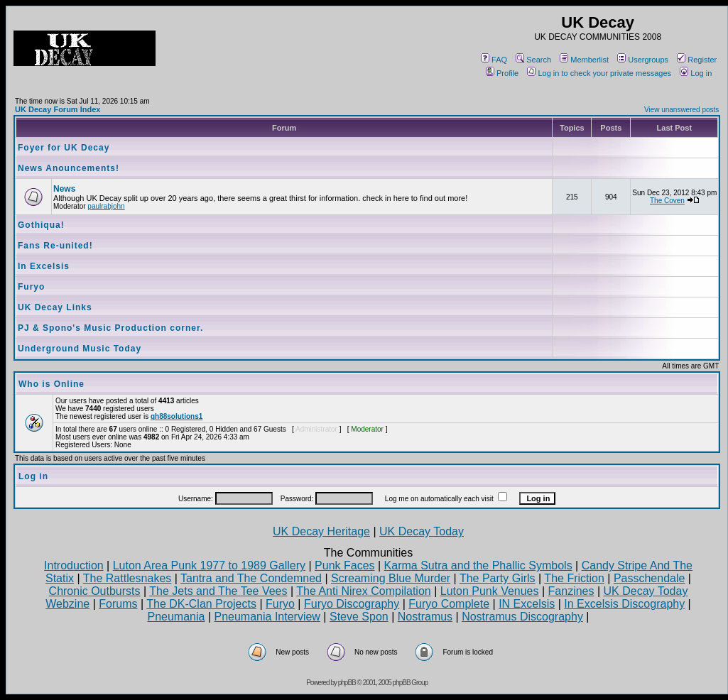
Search (533, 60)
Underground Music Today (80, 349)
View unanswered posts (681, 110)
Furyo (31, 287)
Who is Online (51, 384)
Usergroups (643, 60)
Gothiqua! (41, 225)
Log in (696, 73)
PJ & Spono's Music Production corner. (110, 328)
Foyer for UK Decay (64, 148)
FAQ (494, 60)
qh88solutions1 (176, 416)
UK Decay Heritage (321, 531)
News (64, 189)
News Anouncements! (69, 168)
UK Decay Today (422, 531)
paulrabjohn (106, 206)
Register (697, 60)
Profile (502, 73)
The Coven (667, 201)
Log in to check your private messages (599, 73)
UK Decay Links (55, 307)
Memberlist (584, 60)
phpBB (347, 683)
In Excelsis (44, 266)
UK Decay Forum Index (58, 109)
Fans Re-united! (55, 246)
